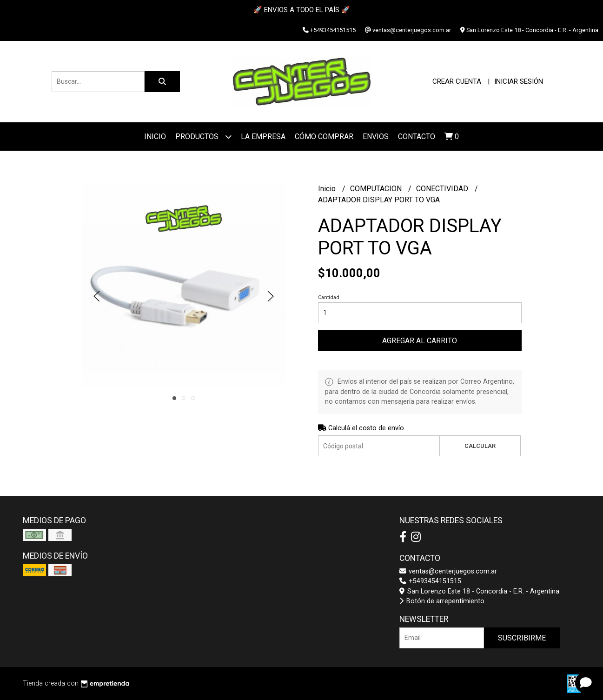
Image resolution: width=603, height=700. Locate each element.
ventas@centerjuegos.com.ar (448, 571)
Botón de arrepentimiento (442, 601)
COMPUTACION (377, 189)
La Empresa (263, 137)
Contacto (417, 137)
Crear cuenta (457, 81)
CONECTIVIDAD (443, 189)
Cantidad (329, 297)
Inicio (155, 137)
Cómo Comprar (324, 137)
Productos (203, 137)
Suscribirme (522, 638)
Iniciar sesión (519, 81)
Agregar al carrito (420, 341)
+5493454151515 (430, 581)
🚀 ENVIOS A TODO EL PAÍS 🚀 (302, 10)
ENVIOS (376, 137)
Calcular (480, 446)
